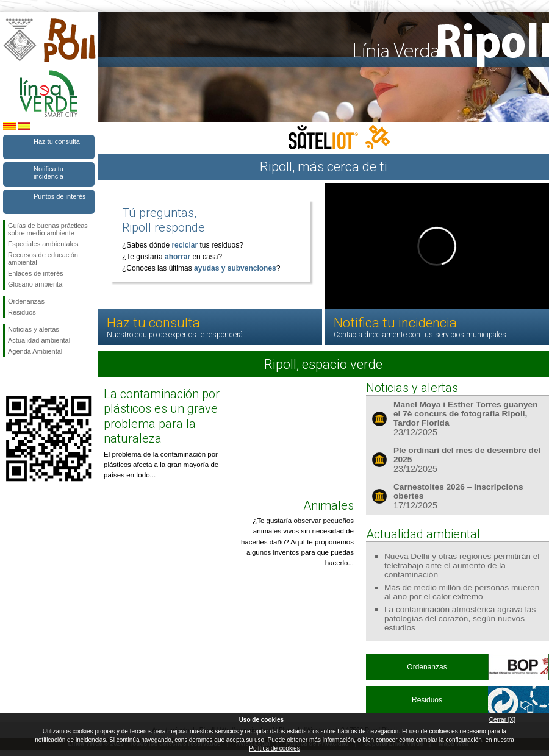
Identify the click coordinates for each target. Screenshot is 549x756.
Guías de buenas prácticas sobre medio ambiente (48, 229)
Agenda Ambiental (35, 351)
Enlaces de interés (36, 273)
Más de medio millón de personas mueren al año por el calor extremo (462, 592)
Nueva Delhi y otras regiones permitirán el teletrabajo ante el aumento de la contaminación (462, 565)
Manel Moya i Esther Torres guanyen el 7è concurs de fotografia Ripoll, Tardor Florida (466, 414)
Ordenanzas (26, 301)
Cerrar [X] (502, 720)
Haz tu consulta (57, 141)
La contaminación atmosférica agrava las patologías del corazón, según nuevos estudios (460, 619)
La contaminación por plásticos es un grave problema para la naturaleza (162, 416)
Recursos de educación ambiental (43, 259)
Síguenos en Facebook (10, 376)
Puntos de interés (60, 196)
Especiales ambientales (43, 244)
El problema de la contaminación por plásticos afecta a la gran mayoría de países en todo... (161, 465)
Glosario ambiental (36, 284)
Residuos (22, 312)
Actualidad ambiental (39, 340)
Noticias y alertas (34, 329)
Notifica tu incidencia (48, 173)
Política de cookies (274, 748)
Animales (328, 505)
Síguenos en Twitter (30, 376)
